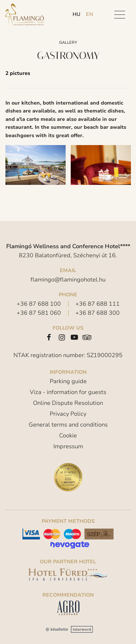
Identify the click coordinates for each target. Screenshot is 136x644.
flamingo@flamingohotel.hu (68, 280)
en (90, 14)
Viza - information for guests (68, 392)
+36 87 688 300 (98, 313)
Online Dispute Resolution (68, 403)
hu (76, 14)
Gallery (68, 43)
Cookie (68, 436)
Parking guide (68, 382)
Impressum (68, 446)
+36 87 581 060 (39, 313)
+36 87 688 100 (39, 304)
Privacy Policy (68, 414)
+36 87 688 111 (98, 304)
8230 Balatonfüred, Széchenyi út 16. (68, 255)
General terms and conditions (68, 425)
